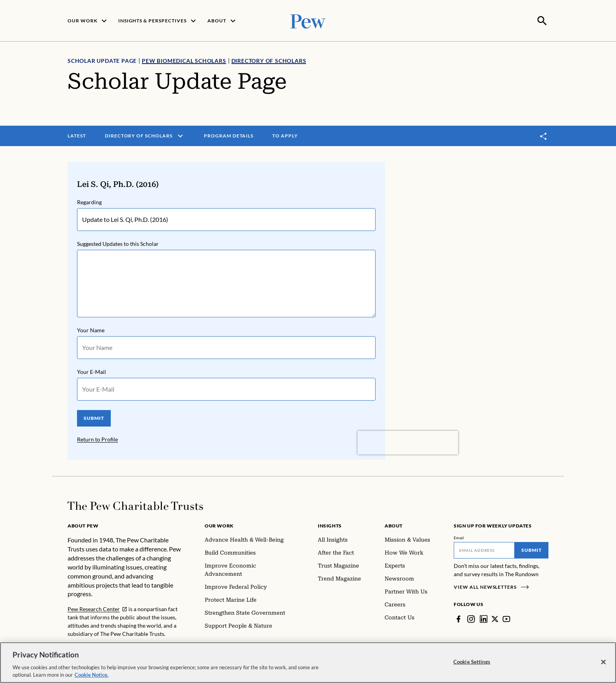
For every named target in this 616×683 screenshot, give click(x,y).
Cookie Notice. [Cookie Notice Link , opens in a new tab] (92, 675)
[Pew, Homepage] (308, 20)
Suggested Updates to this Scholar (118, 243)
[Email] (484, 549)
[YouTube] (506, 618)
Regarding (89, 201)
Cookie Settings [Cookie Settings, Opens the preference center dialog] (472, 662)
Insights (330, 525)
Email (459, 537)
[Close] (603, 662)
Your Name (91, 329)
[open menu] (180, 135)
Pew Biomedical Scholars (184, 60)
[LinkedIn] (484, 618)
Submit (532, 549)
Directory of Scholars (269, 60)
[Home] (135, 505)
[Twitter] (495, 618)
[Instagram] (471, 618)
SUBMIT (94, 417)
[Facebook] (458, 618)
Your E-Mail (92, 371)
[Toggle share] (544, 135)
